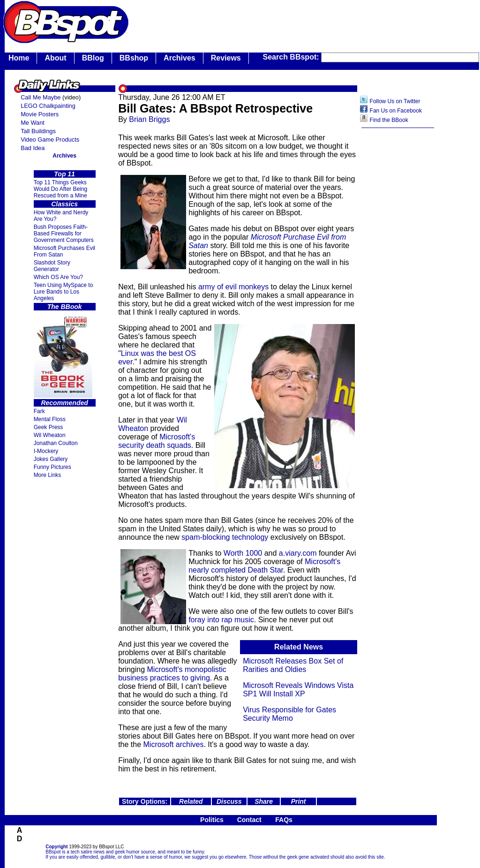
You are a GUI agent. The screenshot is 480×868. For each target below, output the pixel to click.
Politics (212, 820)
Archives (180, 58)
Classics (64, 204)
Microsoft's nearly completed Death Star (264, 566)
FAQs (284, 820)
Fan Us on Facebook (396, 111)
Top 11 (64, 174)
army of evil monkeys (233, 287)
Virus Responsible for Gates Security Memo (289, 714)
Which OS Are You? (58, 277)
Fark (39, 411)
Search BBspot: (292, 57)
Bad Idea (33, 148)
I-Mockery (46, 451)
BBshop (134, 58)
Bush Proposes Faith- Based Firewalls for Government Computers (64, 234)
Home (19, 58)
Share (264, 801)
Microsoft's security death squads (157, 441)
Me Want (33, 123)
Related (191, 801)
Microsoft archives (174, 744)
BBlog (93, 58)
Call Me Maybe (41, 97)
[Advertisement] (398, 281)
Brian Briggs (149, 119)
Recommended (64, 403)
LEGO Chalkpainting (48, 106)
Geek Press (49, 427)
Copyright (56, 847)
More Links (48, 475)
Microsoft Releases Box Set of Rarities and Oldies (293, 665)
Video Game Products (50, 140)
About (55, 58)
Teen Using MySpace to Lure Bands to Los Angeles (64, 292)
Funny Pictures (52, 467)
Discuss (229, 801)
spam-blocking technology (225, 537)
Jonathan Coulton (56, 443)
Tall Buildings (38, 131)
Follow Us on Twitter (395, 101)
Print (299, 801)
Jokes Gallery (51, 459)
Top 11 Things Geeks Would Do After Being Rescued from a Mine (61, 189)
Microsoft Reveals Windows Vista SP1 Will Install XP (298, 690)
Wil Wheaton (50, 435)
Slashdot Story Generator (52, 266)
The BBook (65, 307)
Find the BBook (389, 120)
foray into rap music (221, 620)
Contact (249, 820)
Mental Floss (50, 419)
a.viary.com (298, 553)
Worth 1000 (243, 553)
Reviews (226, 58)
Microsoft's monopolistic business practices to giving (172, 674)
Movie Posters (40, 114)
